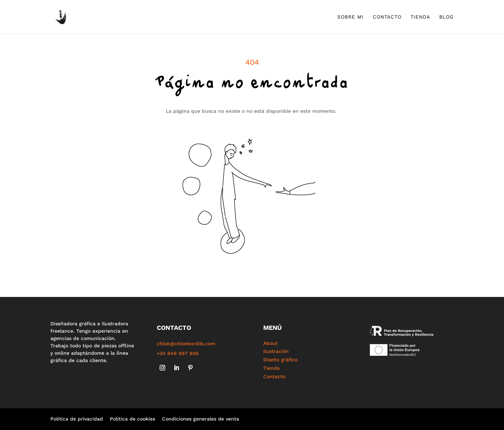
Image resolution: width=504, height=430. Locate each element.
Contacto (387, 17)
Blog (446, 17)
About (270, 343)
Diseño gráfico (280, 360)
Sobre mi (351, 17)
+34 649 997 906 (178, 353)
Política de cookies (132, 419)
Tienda (420, 17)
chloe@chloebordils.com (186, 344)
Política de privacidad (77, 419)
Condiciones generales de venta (201, 419)
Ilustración (276, 351)
